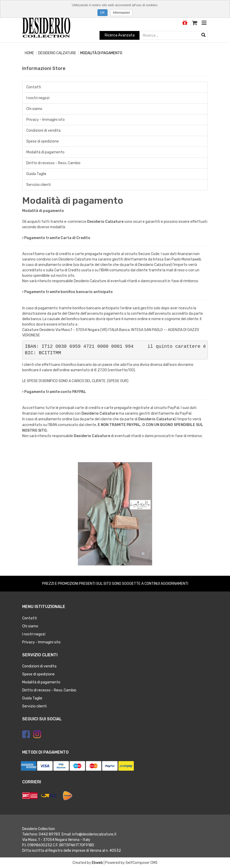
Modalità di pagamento (45, 152)
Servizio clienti (39, 185)
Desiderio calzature (57, 53)
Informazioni (121, 13)
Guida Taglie (36, 174)
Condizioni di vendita (43, 131)
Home (29, 53)
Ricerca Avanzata (120, 35)
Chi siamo (34, 109)
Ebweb (97, 863)
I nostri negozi (38, 98)
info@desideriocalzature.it (94, 834)
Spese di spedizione (43, 141)
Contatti (34, 87)
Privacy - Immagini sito (46, 120)
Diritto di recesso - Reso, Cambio (53, 163)
